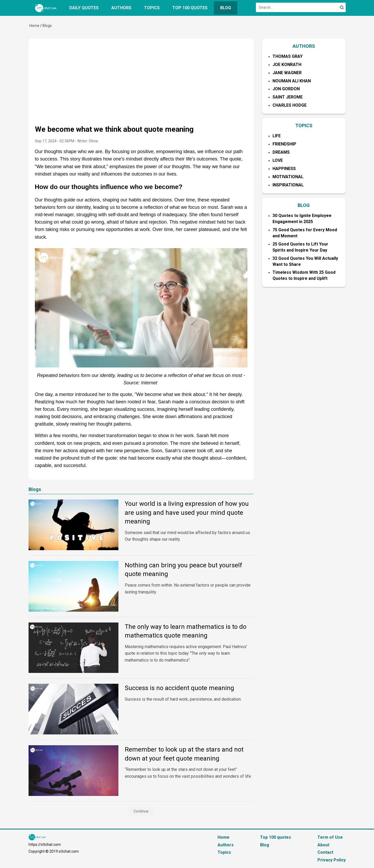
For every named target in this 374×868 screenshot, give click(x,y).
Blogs (47, 26)
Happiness (284, 169)
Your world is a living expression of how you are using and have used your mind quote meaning (187, 513)
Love (278, 160)
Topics (152, 8)
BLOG (304, 205)
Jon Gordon (286, 89)
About (323, 845)
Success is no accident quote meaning (179, 688)
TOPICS (304, 126)
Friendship (284, 144)
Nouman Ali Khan (292, 81)
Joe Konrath (287, 65)
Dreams (281, 152)
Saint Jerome (288, 97)
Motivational (288, 177)
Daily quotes (84, 8)
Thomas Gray (288, 56)
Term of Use (330, 837)
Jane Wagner (287, 73)
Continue (141, 811)
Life (277, 136)
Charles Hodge (290, 105)
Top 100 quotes (190, 8)
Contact (325, 852)
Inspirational (288, 185)
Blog (226, 8)
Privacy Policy (332, 860)
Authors (121, 8)
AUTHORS (304, 46)
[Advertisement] (141, 84)
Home (34, 26)
